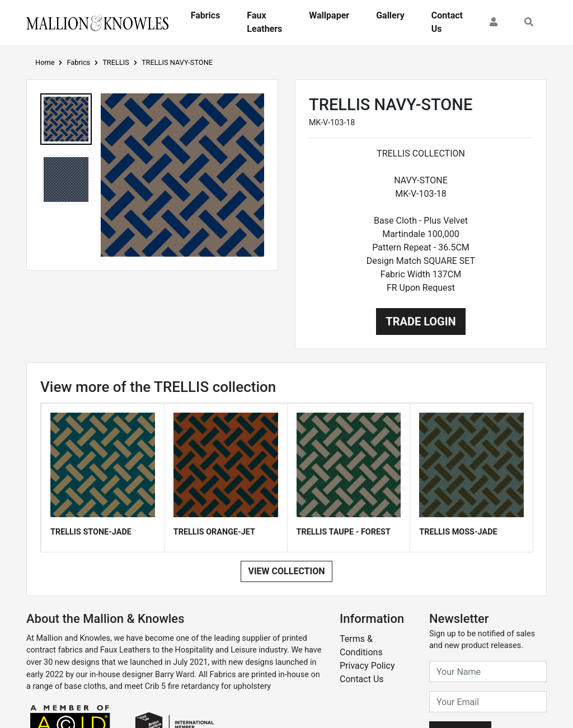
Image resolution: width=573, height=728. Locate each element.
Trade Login (421, 322)
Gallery (390, 15)
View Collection (286, 571)
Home (45, 62)
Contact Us (447, 22)
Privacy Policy (367, 666)
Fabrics (206, 15)
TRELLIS (116, 62)
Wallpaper (329, 15)
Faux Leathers (264, 22)
